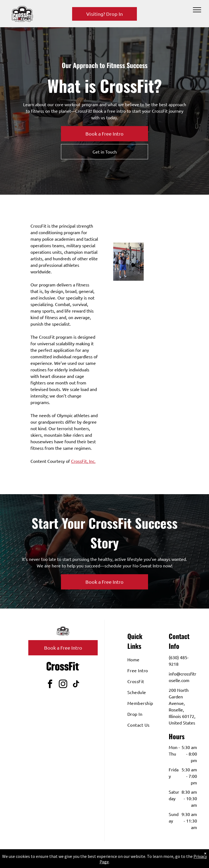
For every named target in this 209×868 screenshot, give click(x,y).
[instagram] (63, 685)
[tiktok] (76, 685)
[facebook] (50, 685)
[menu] (197, 10)
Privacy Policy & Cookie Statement (104, 857)
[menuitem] (147, 659)
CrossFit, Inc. (83, 461)
